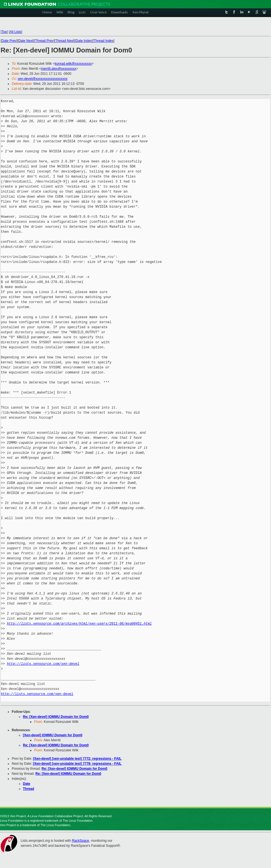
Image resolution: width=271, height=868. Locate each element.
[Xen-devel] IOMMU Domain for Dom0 (53, 735)
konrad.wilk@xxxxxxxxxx (73, 64)
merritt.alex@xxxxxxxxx (59, 69)
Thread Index (104, 41)
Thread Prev (44, 41)
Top (4, 32)
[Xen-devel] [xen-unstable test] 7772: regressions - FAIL (77, 759)
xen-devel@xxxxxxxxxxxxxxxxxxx (42, 79)
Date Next (26, 41)
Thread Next (65, 41)
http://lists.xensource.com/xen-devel (43, 664)
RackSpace (80, 841)
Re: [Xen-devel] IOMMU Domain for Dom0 (56, 717)
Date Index (84, 41)
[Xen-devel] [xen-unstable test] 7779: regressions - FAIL (77, 764)
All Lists (16, 32)
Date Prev (9, 41)
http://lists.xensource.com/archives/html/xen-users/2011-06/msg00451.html (79, 624)
